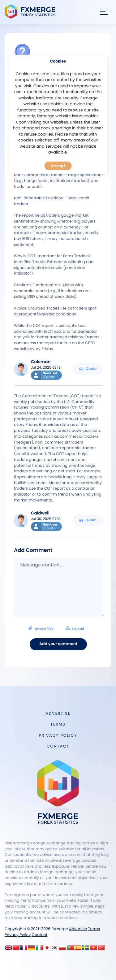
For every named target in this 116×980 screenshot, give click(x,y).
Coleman (41, 362)
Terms (58, 724)
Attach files (56, 628)
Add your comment (58, 644)
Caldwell (40, 513)
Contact (58, 746)
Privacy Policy (58, 736)
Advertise (58, 714)
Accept (58, 166)
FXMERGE (31, 12)
